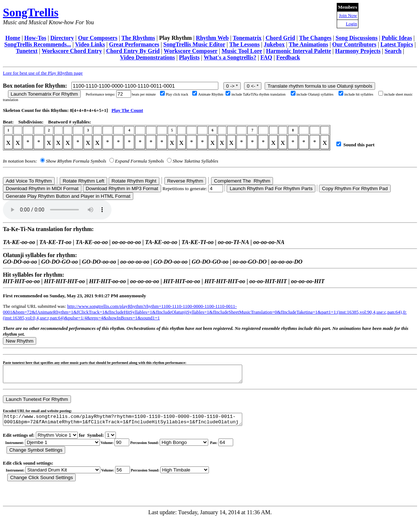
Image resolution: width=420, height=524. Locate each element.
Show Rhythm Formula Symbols (76, 161)
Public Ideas (397, 38)
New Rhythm (20, 341)
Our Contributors (354, 44)
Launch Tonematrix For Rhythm (45, 94)
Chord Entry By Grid (133, 51)
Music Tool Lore (242, 51)
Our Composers (98, 38)
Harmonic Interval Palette (299, 51)
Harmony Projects (358, 51)
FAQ (266, 57)
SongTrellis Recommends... (38, 44)
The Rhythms (138, 38)
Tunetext (27, 51)
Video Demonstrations (147, 57)
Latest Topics (397, 44)
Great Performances (134, 44)
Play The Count (127, 110)
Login (351, 24)
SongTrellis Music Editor (194, 44)
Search (393, 51)
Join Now (348, 15)
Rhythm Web (212, 38)
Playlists (189, 57)
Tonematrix (247, 38)
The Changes (315, 38)
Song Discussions (357, 38)
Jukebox (274, 44)
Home (13, 38)
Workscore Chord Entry (72, 51)
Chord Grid (280, 38)
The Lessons (244, 44)
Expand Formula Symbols (140, 161)
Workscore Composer (191, 51)
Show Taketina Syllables (196, 161)
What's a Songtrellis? (230, 57)
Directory (62, 38)
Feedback (288, 57)
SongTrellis (31, 12)
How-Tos (35, 38)
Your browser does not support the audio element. (57, 210)
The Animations (308, 44)
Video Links (90, 44)
